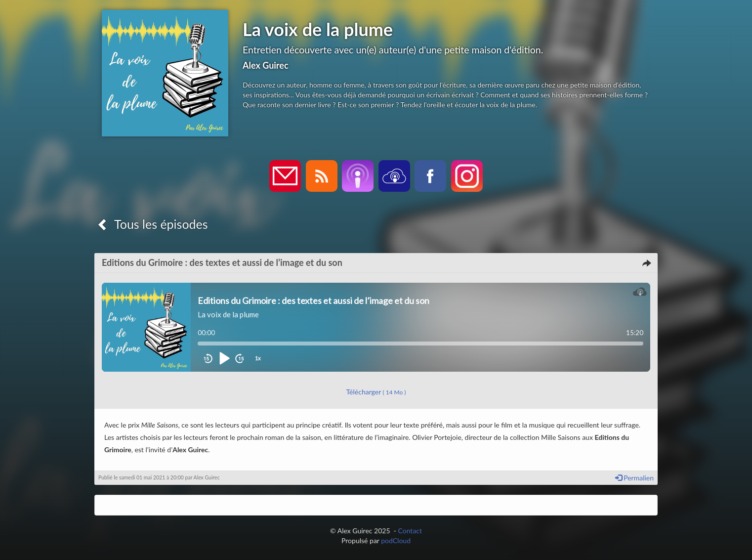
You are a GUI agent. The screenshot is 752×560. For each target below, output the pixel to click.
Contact (410, 531)
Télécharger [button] (376, 392)
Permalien (634, 478)
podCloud (396, 540)
